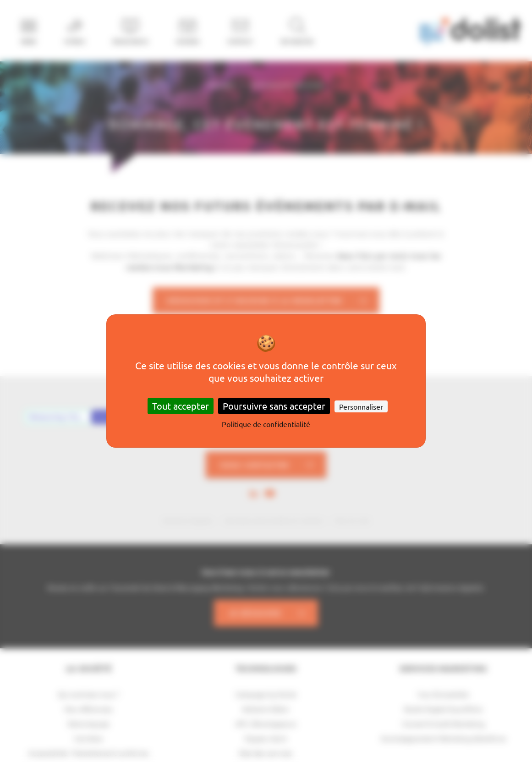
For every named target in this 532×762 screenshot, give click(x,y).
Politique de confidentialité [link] (266, 424)
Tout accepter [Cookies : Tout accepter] (181, 406)
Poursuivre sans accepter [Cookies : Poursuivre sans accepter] (274, 406)
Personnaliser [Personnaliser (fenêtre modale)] (361, 406)
